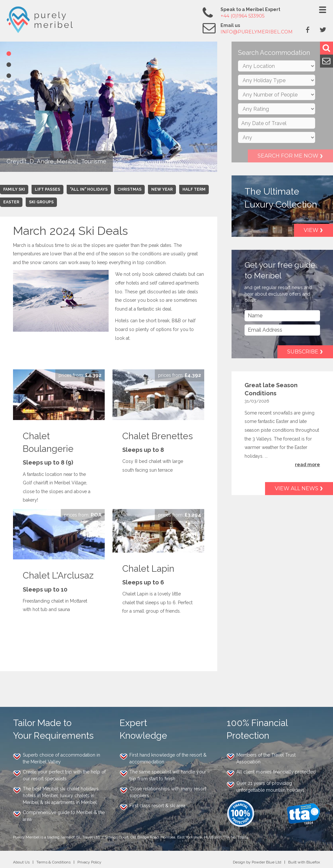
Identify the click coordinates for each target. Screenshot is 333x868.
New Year (162, 189)
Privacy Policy (89, 862)
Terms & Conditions (53, 862)
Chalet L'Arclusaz (58, 575)
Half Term (194, 189)
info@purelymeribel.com (257, 32)
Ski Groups (41, 202)
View (311, 230)
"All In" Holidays (89, 189)
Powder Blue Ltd (266, 862)
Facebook (308, 30)
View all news (297, 488)
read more (307, 465)
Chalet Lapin (148, 569)
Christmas (129, 189)
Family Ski (14, 189)
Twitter (323, 30)
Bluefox (313, 862)
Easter (11, 202)
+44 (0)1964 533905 (242, 16)
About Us (21, 862)
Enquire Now (80, 375)
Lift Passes (47, 189)
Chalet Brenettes (158, 436)
